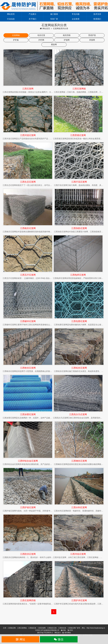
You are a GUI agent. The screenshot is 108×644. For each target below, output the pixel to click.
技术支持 (97, 14)
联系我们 (97, 19)
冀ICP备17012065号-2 (45, 633)
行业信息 (11, 19)
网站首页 (11, 14)
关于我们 (32, 19)
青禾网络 (67, 633)
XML (63, 630)
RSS (70, 630)
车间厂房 (54, 19)
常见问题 (76, 14)
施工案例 (54, 14)
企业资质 (76, 19)
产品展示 (32, 14)
